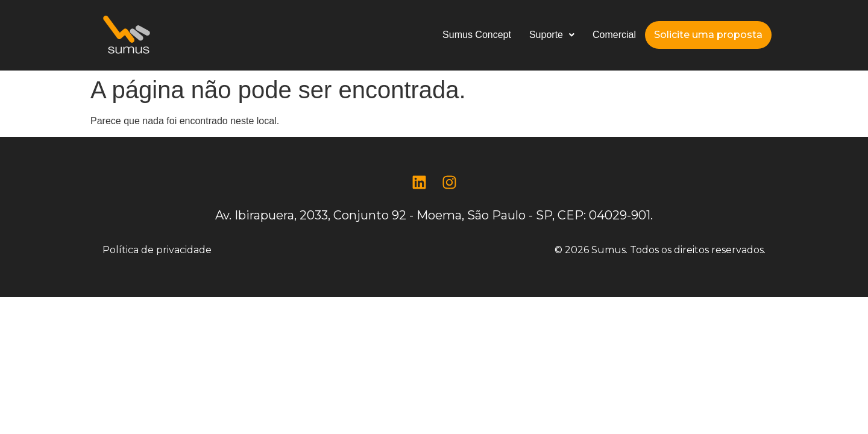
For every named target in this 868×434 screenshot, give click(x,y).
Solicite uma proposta (708, 35)
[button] (552, 35)
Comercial (614, 35)
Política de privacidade (157, 250)
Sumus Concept (477, 35)
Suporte (552, 35)
